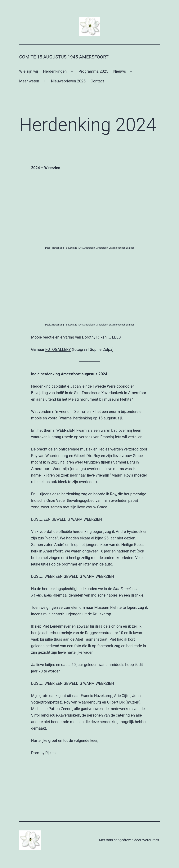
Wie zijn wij (29, 71)
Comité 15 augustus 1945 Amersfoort (64, 57)
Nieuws (120, 71)
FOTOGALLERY (58, 349)
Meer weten (29, 81)
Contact (97, 81)
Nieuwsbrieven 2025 (68, 81)
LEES (116, 337)
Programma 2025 (93, 71)
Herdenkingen (55, 71)
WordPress (151, 840)
